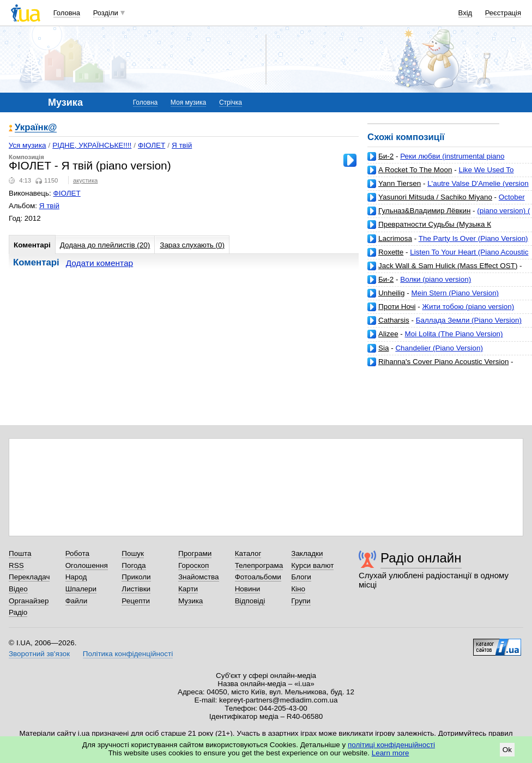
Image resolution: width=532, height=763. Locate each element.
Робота (77, 553)
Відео (18, 589)
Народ (76, 577)
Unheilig (392, 293)
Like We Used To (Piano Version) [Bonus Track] (441, 174)
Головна (67, 13)
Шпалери (81, 589)
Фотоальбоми (258, 577)
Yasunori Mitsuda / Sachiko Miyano (435, 197)
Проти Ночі (397, 307)
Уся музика (28, 145)
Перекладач (29, 577)
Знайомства (199, 577)
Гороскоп (194, 565)
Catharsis (394, 320)
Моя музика (188, 102)
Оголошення (87, 565)
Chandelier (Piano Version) (439, 348)
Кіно (298, 589)
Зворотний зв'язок (39, 654)
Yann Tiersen (400, 183)
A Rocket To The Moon (415, 170)
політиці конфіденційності (391, 745)
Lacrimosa (395, 238)
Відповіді (250, 601)
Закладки (307, 553)
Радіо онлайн (421, 558)
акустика (85, 180)
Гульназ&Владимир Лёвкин (424, 211)
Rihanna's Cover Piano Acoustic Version (443, 362)
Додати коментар (99, 263)
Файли (77, 601)
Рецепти (136, 601)
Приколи (136, 577)
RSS (16, 565)
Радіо (18, 612)
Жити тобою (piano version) (468, 307)
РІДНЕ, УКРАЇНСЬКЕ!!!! (92, 145)
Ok (507, 750)
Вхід (465, 13)
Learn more (391, 753)
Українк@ (36, 128)
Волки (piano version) (436, 279)
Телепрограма (259, 565)
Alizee (388, 334)
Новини (248, 589)
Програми (195, 553)
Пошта (20, 553)
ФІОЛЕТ (152, 145)
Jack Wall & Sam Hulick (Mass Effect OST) (448, 266)
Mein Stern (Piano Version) (455, 293)
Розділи (106, 13)
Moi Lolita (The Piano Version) (454, 334)
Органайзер (29, 601)
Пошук (133, 553)
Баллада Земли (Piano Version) (469, 320)
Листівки (136, 589)
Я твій (182, 145)
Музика (191, 601)
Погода (134, 565)
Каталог (248, 553)
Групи (301, 601)
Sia (383, 348)
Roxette (391, 252)
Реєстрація (503, 13)
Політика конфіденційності (128, 654)
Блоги (301, 577)
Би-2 (386, 156)
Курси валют (312, 565)
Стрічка (231, 102)
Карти (188, 589)
